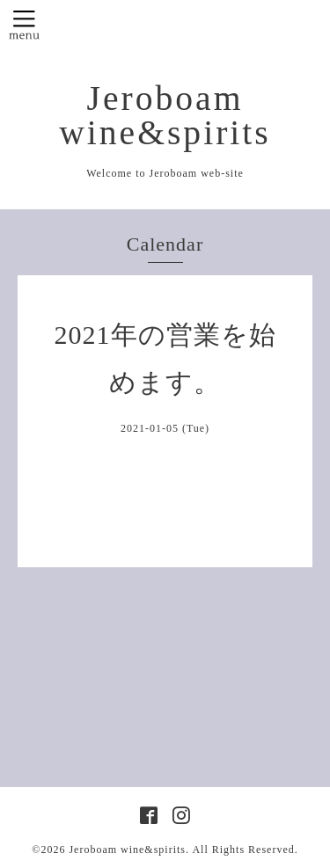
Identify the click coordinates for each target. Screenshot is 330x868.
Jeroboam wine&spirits (165, 116)
